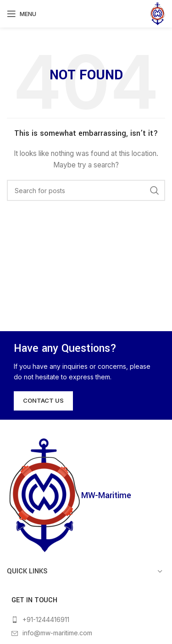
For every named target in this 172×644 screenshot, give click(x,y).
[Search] (86, 190)
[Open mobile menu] (22, 14)
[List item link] (86, 620)
